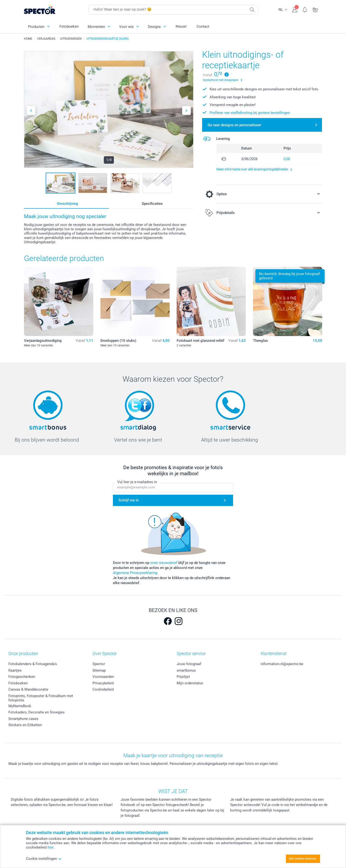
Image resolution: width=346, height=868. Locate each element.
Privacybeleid (103, 683)
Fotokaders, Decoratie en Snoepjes (37, 712)
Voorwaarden (103, 677)
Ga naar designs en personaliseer (234, 125)
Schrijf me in (129, 500)
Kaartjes (15, 670)
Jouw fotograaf (189, 664)
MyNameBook (20, 706)
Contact (203, 26)
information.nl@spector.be (282, 664)
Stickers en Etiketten (25, 725)
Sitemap (99, 670)
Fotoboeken (69, 26)
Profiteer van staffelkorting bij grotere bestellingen (250, 113)
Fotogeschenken (22, 677)
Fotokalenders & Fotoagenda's (33, 664)
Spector (99, 664)
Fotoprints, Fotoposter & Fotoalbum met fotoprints (41, 698)
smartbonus (186, 670)
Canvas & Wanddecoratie (28, 689)
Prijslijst (183, 677)
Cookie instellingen (44, 859)
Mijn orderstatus (190, 683)
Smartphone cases (23, 719)
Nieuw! (181, 26)
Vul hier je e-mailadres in (137, 482)
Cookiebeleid (103, 689)
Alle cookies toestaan (303, 859)
